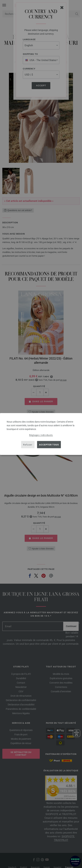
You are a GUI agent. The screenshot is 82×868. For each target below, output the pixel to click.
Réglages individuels (41, 435)
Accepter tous (49, 445)
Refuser (28, 445)
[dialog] (41, 434)
